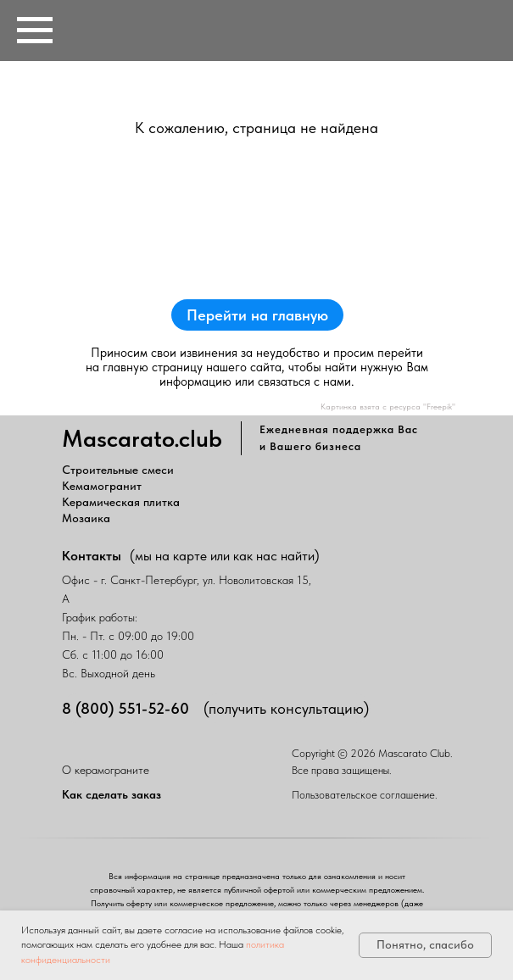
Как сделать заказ (112, 794)
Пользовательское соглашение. (365, 795)
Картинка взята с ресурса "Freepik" (388, 406)
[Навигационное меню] (35, 31)
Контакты (92, 556)
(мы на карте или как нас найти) (225, 556)
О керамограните (106, 770)
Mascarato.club (142, 438)
